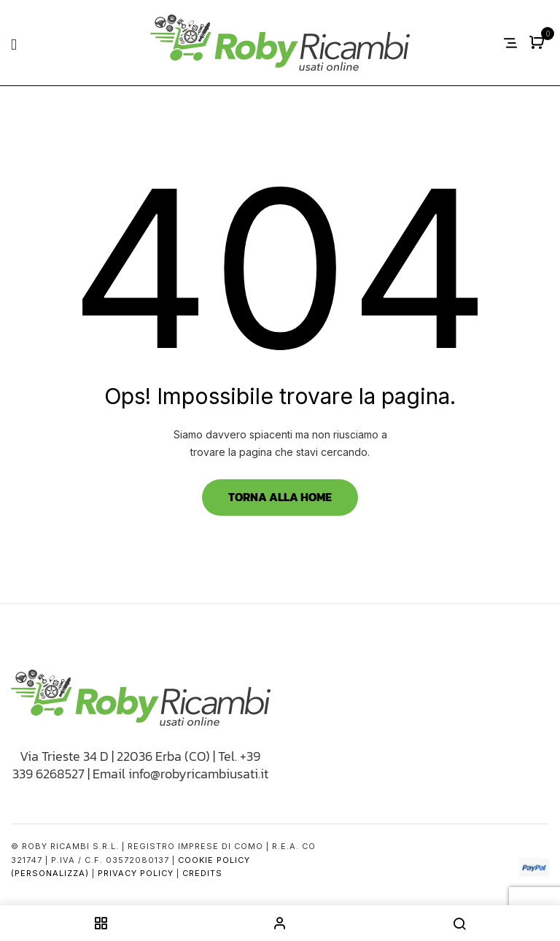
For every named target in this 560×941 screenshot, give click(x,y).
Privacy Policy (136, 873)
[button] (538, 43)
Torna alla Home (280, 497)
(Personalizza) (50, 873)
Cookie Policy (214, 860)
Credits (202, 873)
